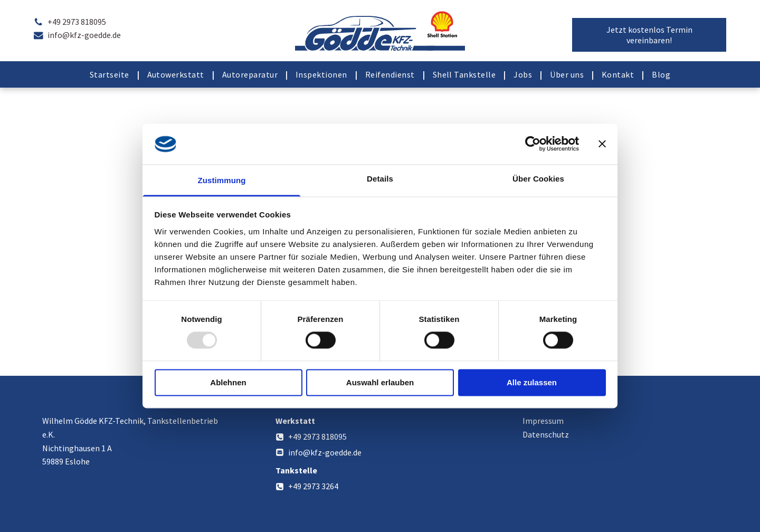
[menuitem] (111, 74)
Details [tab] (380, 179)
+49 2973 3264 (313, 486)
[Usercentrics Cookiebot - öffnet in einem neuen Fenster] (533, 144)
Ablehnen (228, 382)
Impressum (543, 421)
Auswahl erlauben (380, 382)
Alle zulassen (532, 382)
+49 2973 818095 (317, 436)
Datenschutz (546, 434)
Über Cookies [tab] (538, 179)
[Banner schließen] (602, 144)
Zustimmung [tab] (222, 180)
